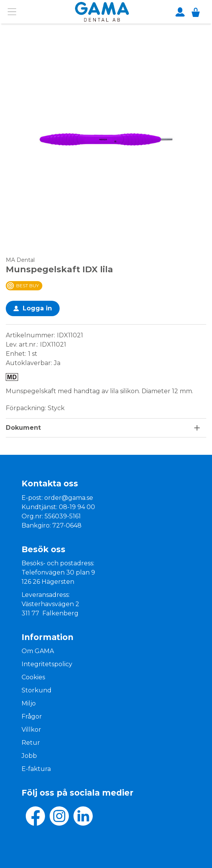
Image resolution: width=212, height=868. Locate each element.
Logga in (37, 308)
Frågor (32, 716)
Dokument (23, 428)
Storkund (37, 690)
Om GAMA (38, 651)
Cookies (33, 677)
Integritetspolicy (47, 664)
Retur (31, 743)
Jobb (29, 756)
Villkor (31, 730)
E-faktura (36, 769)
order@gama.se (69, 498)
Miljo (29, 703)
